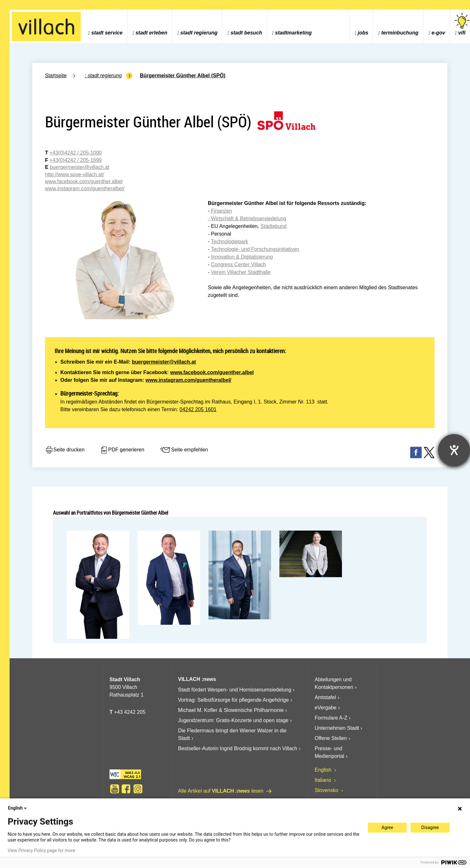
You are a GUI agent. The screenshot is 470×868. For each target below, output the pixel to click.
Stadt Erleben (151, 33)
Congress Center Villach (239, 264)
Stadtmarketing (294, 33)
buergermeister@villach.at (164, 362)
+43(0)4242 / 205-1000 (76, 153)
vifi (462, 24)
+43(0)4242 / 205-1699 (76, 160)
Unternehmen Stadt (337, 728)
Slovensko (327, 790)
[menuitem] (105, 26)
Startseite (56, 75)
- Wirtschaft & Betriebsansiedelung (247, 219)
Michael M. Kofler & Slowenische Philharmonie (231, 710)
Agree (387, 827)
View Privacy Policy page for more (41, 850)
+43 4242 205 (130, 712)
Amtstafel (326, 697)
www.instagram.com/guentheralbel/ (189, 380)
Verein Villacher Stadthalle (241, 272)
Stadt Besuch (246, 33)
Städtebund (274, 226)
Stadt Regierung (199, 33)
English (324, 770)
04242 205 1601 (198, 409)
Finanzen (222, 211)
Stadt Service (107, 33)
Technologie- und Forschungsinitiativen (255, 249)
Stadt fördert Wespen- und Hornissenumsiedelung (235, 690)
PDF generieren (122, 450)
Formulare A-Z (331, 718)
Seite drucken (65, 450)
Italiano (324, 780)
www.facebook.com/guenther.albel (212, 372)
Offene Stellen (331, 738)
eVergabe (326, 708)
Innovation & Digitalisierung (242, 257)
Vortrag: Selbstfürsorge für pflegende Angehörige (234, 700)
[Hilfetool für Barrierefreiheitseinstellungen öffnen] (454, 450)
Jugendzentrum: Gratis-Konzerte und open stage (233, 720)
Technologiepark (229, 242)
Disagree (430, 827)
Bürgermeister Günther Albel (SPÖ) (183, 75)
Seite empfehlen (184, 450)
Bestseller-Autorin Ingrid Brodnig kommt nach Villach (238, 748)
